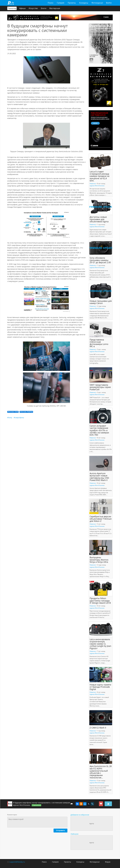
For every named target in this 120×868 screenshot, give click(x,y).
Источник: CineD (13, 412)
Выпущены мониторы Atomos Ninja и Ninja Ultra (99, 560)
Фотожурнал (97, 3)
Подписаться (37, 805)
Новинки (93, 184)
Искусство (33, 8)
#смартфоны (19, 418)
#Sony (10, 418)
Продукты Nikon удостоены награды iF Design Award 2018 (100, 601)
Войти (109, 3)
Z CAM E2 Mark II (98, 728)
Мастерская (55, 8)
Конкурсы (84, 3)
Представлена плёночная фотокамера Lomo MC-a (99, 343)
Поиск (51, 3)
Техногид (12, 8)
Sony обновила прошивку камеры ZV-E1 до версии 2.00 (100, 260)
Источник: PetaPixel (26, 412)
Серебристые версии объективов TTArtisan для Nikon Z (101, 519)
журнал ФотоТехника (97, 186)
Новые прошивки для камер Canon (101, 302)
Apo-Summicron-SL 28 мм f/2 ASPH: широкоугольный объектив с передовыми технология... (101, 772)
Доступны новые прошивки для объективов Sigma (99, 219)
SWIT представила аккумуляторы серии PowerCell (100, 387)
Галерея (61, 3)
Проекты (72, 3)
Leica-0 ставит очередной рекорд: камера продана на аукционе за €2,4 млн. (99, 176)
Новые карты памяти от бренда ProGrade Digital (100, 687)
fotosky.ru (11, 3)
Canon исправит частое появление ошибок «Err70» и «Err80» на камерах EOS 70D (99, 430)
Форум (108, 862)
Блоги (44, 8)
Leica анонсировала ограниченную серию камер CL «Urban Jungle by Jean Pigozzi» (100, 644)
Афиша (22, 8)
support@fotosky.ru (17, 862)
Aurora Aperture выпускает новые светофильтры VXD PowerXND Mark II (99, 477)
